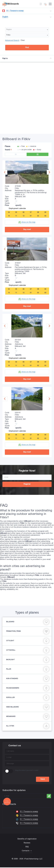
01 (31, 216)
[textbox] (27, 29)
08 (38, 212)
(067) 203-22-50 (6, 867)
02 (38, 216)
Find (27, 47)
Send (43, 780)
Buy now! (27, 229)
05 (16, 212)
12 (23, 216)
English (5, 17)
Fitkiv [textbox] (8, 35)
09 (45, 212)
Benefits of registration (27, 840)
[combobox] (27, 29)
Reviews (27, 843)
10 (9, 216)
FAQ (27, 847)
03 (45, 216)
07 (31, 212)
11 (16, 216)
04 (9, 212)
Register (27, 485)
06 (23, 212)
